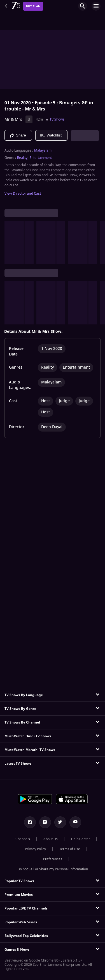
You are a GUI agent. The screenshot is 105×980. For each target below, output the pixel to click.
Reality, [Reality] (23, 158)
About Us (51, 839)
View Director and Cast (23, 194)
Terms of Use (70, 849)
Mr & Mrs (13, 120)
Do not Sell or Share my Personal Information (53, 869)
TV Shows (57, 119)
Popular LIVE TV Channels (26, 908)
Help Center (81, 839)
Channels (23, 839)
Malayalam (43, 150)
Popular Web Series (21, 922)
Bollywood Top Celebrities (26, 936)
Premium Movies (19, 895)
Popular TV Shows (19, 881)
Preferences (53, 859)
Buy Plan (33, 6)
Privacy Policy (35, 849)
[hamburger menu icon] (96, 6)
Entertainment (41, 158)
